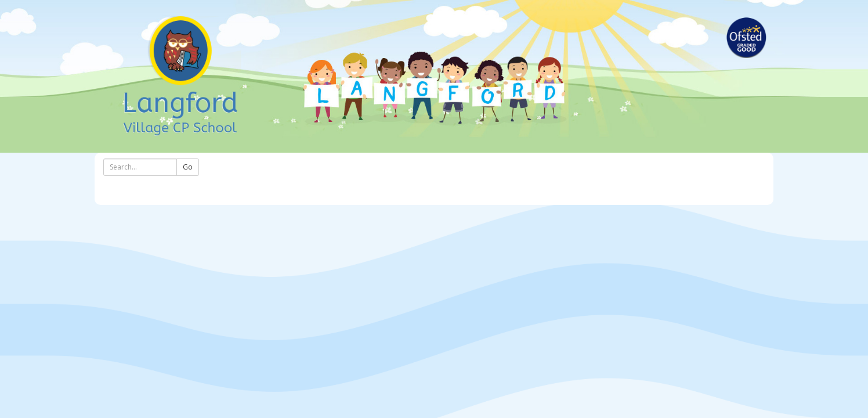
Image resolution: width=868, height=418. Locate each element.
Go (188, 167)
